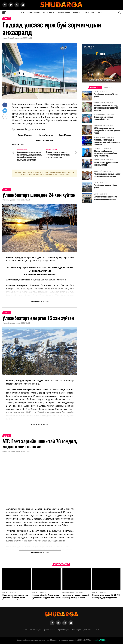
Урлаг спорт (90, 13)
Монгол (49, 135)
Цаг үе (100, 13)
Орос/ (62, 135)
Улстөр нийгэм (49, 13)
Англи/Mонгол (24, 135)
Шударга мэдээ (64, 13)
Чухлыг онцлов (34, 13)
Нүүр (22, 13)
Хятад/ (42, 135)
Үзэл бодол (78, 13)
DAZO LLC (100, 640)
